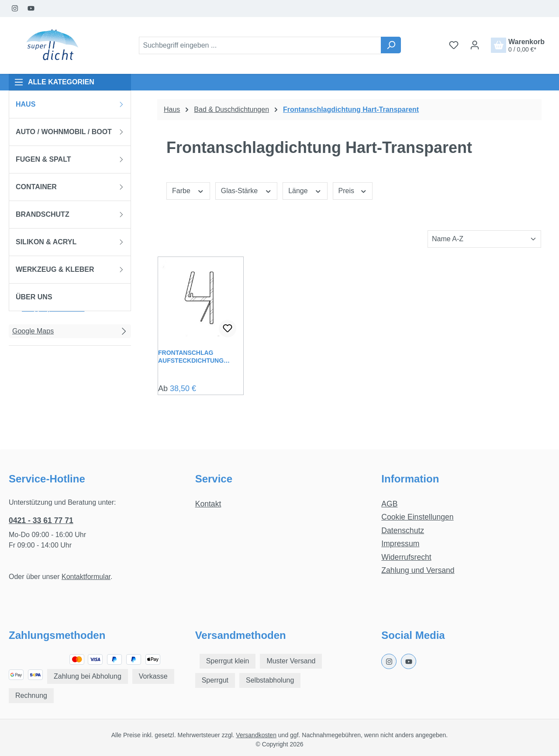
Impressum (400, 544)
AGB (389, 504)
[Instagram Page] (15, 9)
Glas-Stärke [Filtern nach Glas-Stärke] (246, 190)
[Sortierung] (484, 239)
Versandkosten (256, 735)
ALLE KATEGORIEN (54, 82)
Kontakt (208, 504)
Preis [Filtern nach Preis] (353, 190)
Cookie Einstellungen (417, 517)
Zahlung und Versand (418, 570)
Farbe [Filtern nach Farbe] (188, 190)
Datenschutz (403, 531)
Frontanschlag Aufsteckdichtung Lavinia (191, 357)
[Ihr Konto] (475, 45)
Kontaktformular (86, 577)
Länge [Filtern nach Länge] (305, 190)
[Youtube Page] (31, 9)
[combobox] (260, 45)
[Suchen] (391, 45)
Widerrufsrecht (406, 557)
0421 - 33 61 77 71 (41, 520)
